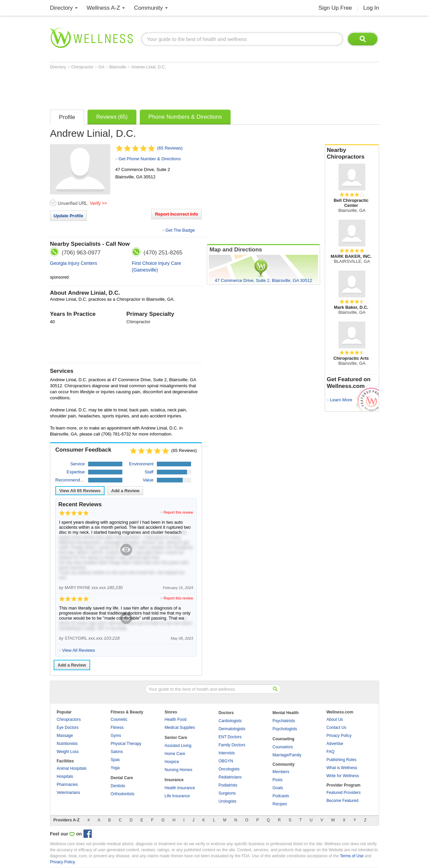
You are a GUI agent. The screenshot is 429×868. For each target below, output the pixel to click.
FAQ (330, 752)
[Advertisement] (172, 88)
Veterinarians (68, 793)
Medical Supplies (180, 728)
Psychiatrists (284, 721)
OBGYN (226, 761)
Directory (61, 8)
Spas (115, 760)
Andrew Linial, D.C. (149, 67)
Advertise (335, 744)
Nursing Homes (178, 770)
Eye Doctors (68, 728)
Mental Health (286, 713)
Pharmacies (67, 785)
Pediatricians (230, 777)
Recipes (280, 804)
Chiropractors (69, 719)
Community (148, 8)
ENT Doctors (230, 737)
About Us (335, 719)
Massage (65, 736)
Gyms (116, 736)
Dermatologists (232, 729)
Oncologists (229, 769)
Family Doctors (232, 745)
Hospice (172, 762)
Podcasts (281, 796)
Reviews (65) (112, 117)
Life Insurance (177, 796)
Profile (67, 117)
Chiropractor (83, 67)
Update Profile (68, 216)
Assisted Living (178, 746)
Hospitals (65, 776)
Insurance (174, 780)
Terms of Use (352, 856)
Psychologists (285, 729)
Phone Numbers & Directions (185, 117)
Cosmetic (119, 719)
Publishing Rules (341, 760)
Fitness (117, 728)
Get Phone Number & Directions (149, 159)
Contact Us (336, 728)
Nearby (352, 154)
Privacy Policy (339, 736)
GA (102, 67)
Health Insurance (180, 788)
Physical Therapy (126, 744)
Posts (278, 780)
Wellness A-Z (104, 8)
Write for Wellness (343, 776)
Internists (227, 753)
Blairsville (118, 67)
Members (281, 772)
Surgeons (227, 793)
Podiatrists (228, 785)
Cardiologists (230, 721)
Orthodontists (122, 794)
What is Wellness (342, 768)
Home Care (175, 754)
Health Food (175, 719)
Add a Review (126, 491)
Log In (371, 8)
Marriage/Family (287, 755)
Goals (278, 788)
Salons (117, 752)
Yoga (115, 768)
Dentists (118, 786)
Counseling (283, 739)
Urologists (227, 801)
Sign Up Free (335, 8)
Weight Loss (68, 752)
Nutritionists (67, 744)
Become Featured (342, 801)
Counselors (283, 747)
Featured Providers (344, 793)
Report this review (178, 512)
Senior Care (176, 738)
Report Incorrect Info (176, 214)
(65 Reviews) (170, 148)
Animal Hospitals (72, 768)
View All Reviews (80, 491)
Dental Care (122, 778)
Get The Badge (180, 230)
